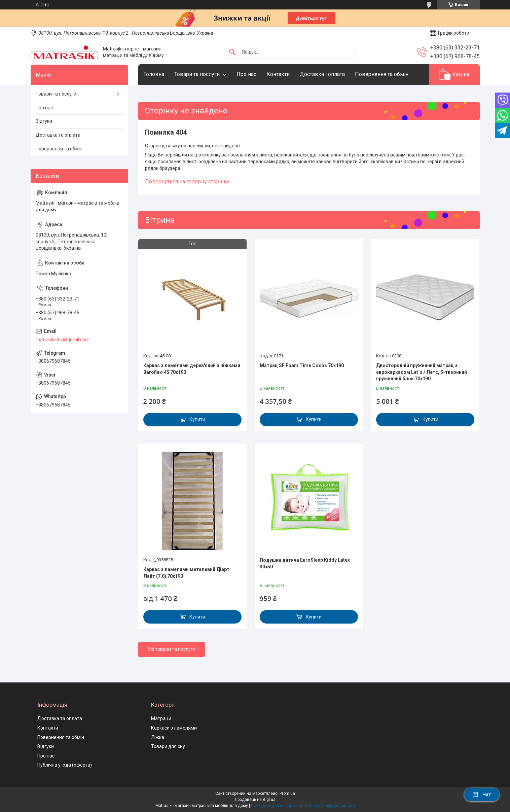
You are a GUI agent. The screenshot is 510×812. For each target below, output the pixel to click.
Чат (482, 795)
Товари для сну (168, 746)
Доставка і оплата (322, 74)
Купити (197, 419)
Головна (154, 74)
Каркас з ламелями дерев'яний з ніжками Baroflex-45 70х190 (192, 369)
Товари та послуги (197, 74)
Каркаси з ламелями (174, 728)
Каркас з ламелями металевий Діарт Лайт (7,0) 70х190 (186, 573)
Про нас (246, 74)
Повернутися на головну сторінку (187, 182)
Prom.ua (287, 793)
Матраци (161, 718)
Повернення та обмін (382, 74)
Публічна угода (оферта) (65, 765)
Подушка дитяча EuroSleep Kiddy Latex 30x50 (305, 563)
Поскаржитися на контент (276, 806)
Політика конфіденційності (329, 806)
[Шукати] (232, 52)
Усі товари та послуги (172, 649)
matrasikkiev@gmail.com (63, 340)
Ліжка (158, 737)
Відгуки (44, 121)
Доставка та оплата (58, 135)
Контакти (278, 74)
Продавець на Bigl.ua (255, 800)
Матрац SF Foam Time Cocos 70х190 (302, 365)
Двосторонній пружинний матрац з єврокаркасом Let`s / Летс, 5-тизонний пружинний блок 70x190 (422, 372)
